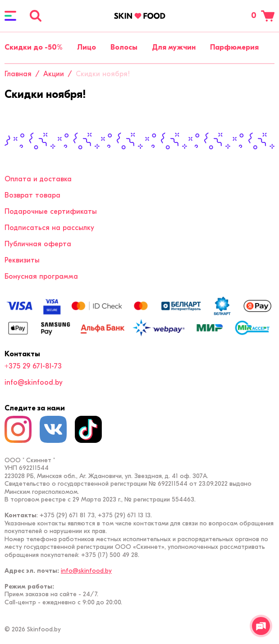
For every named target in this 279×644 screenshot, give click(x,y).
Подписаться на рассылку (49, 228)
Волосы (124, 47)
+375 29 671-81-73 (33, 366)
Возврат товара (32, 195)
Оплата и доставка (38, 179)
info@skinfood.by (34, 382)
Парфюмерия (234, 47)
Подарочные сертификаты (51, 212)
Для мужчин (174, 47)
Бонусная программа (41, 276)
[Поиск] (36, 16)
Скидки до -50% (34, 47)
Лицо (87, 47)
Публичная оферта (38, 244)
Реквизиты (22, 260)
